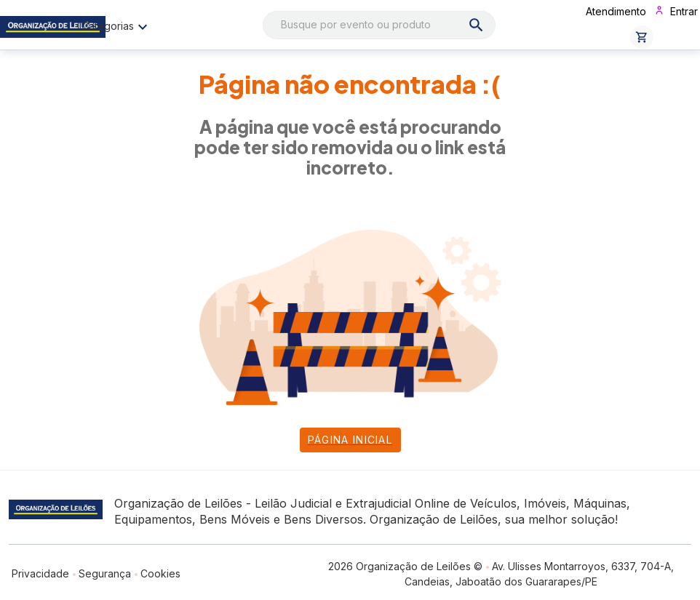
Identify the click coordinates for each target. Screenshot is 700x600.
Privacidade (40, 573)
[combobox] (379, 25)
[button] (642, 37)
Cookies (160, 573)
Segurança (105, 573)
